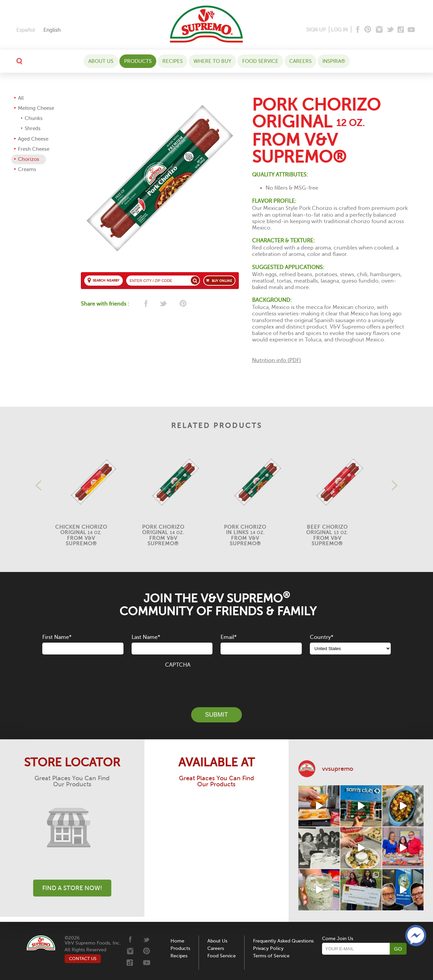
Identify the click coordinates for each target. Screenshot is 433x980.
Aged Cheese (33, 139)
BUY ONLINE (222, 281)
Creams (27, 169)
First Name (57, 637)
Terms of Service (271, 956)
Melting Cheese (36, 108)
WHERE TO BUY (212, 61)
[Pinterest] (367, 30)
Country (322, 637)
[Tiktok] (401, 30)
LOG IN (339, 30)
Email (229, 637)
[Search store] (195, 280)
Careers (300, 61)
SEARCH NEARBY (106, 280)
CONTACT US (83, 959)
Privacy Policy (268, 948)
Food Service (260, 61)
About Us (101, 61)
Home (177, 941)
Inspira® (334, 61)
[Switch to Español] (26, 30)
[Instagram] (379, 30)
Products (138, 61)
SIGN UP (316, 30)
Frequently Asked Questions (283, 941)
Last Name (146, 637)
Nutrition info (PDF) (277, 360)
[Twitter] (391, 30)
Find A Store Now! (72, 888)
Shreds (33, 128)
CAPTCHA (178, 665)
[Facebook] (357, 30)
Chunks (34, 118)
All (21, 98)
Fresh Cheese (34, 149)
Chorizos (29, 159)
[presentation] (216, 684)
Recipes (173, 61)
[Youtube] (411, 30)
